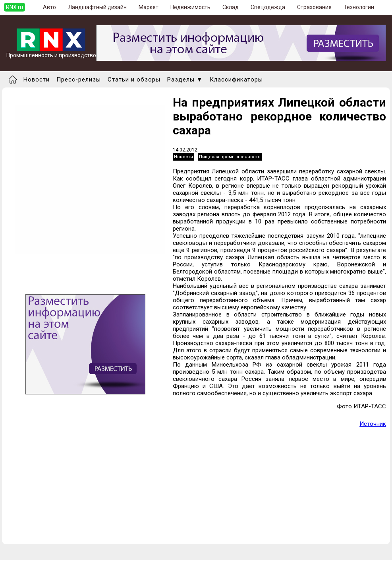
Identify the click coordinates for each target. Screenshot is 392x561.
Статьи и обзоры (134, 80)
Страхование (314, 7)
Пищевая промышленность (230, 157)
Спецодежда (268, 7)
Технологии (359, 7)
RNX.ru (14, 7)
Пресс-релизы (79, 80)
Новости (37, 80)
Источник (373, 424)
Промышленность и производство (51, 53)
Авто (49, 7)
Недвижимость (190, 7)
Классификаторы (236, 80)
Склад (231, 7)
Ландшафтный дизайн (97, 7)
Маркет (149, 7)
